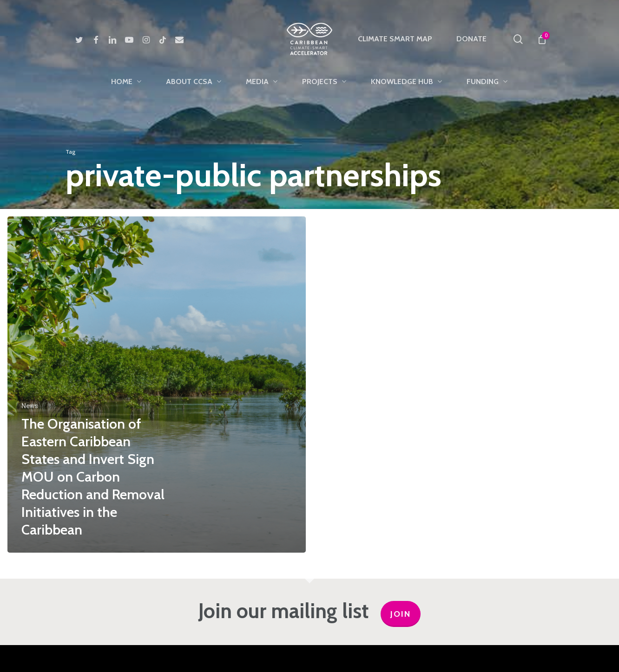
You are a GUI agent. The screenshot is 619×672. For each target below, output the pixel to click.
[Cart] (542, 39)
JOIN (401, 614)
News (30, 406)
